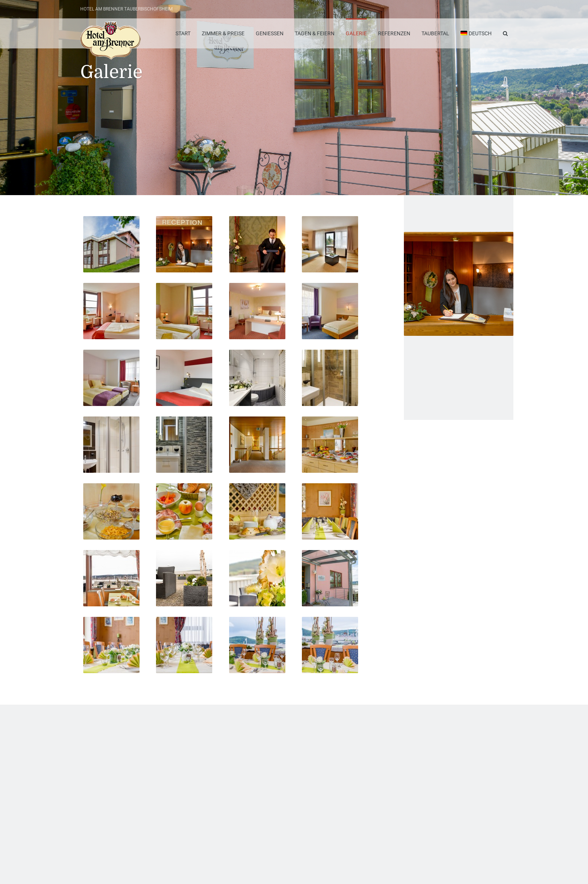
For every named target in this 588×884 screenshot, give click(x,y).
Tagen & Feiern (315, 33)
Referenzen (394, 33)
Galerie (356, 33)
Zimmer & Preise (223, 33)
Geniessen (270, 33)
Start (183, 33)
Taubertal (435, 33)
